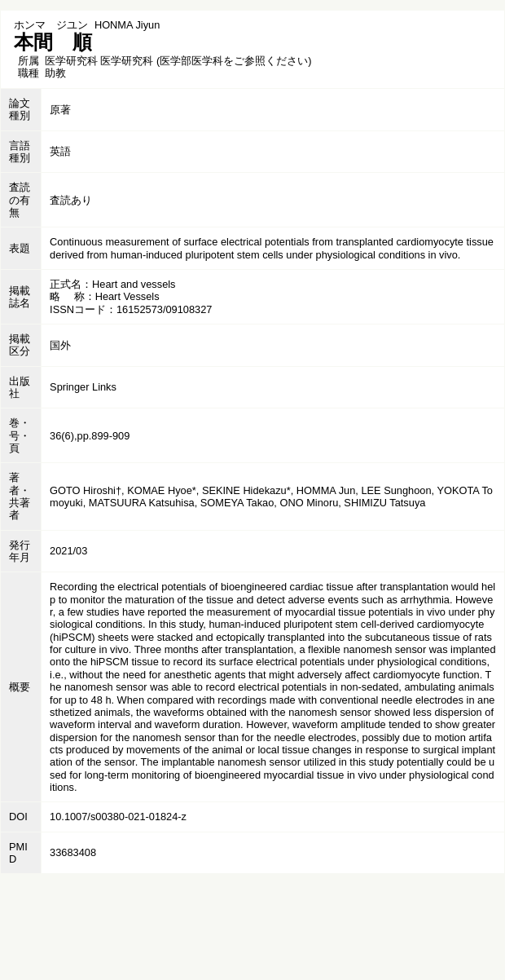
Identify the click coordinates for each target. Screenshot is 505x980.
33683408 (73, 852)
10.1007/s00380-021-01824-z (118, 817)
